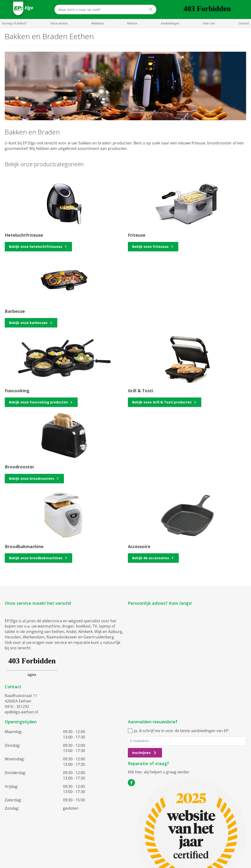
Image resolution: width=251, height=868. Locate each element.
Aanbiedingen (170, 23)
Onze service (59, 23)
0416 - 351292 (17, 706)
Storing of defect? (14, 23)
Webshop (97, 23)
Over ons (209, 23)
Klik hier (135, 772)
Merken (132, 23)
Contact (244, 23)
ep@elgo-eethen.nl (21, 712)
